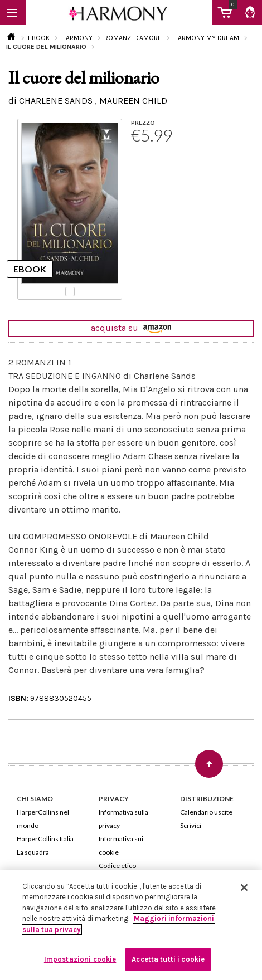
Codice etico (117, 866)
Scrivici (191, 825)
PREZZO (143, 123)
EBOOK (39, 38)
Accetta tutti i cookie (168, 959)
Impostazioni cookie (80, 959)
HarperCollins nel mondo (43, 819)
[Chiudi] (244, 888)
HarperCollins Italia (45, 839)
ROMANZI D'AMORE (133, 38)
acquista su (131, 328)
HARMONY (77, 38)
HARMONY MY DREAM (206, 38)
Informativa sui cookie (121, 845)
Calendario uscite (206, 812)
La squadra (33, 852)
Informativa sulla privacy (123, 819)
